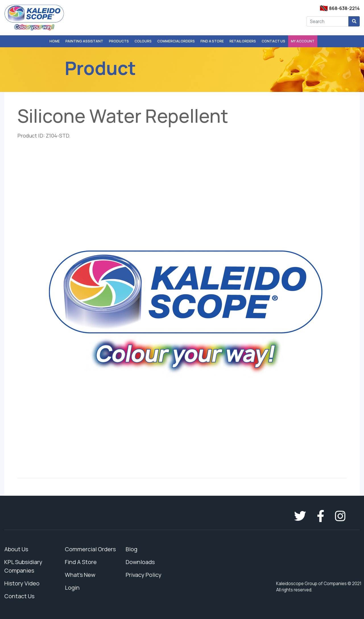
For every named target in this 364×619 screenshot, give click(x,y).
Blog (132, 549)
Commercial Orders (176, 41)
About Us (16, 549)
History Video (22, 583)
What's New (80, 575)
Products (119, 41)
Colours (143, 41)
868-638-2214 (344, 8)
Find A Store (212, 41)
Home (55, 41)
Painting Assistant (84, 41)
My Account (303, 41)
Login (72, 588)
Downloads (140, 562)
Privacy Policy (144, 575)
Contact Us (273, 41)
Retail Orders (243, 41)
